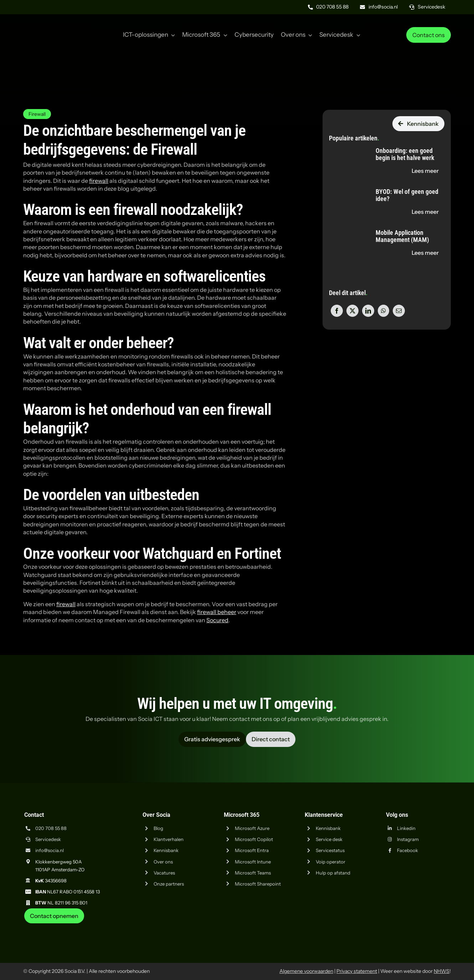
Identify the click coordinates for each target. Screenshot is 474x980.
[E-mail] (399, 311)
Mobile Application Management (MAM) (402, 236)
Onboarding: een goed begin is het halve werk (405, 154)
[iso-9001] (397, 926)
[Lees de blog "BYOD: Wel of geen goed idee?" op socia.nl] (425, 212)
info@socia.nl (50, 850)
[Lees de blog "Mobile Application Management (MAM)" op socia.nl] (425, 253)
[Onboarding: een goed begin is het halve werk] (346, 148)
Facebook (408, 850)
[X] (352, 311)
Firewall (37, 114)
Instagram (408, 839)
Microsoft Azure (252, 828)
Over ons (163, 862)
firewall (99, 181)
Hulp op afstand (333, 873)
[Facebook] (337, 311)
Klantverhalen (169, 839)
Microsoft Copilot (254, 839)
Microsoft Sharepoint (258, 884)
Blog (158, 828)
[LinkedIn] (368, 311)
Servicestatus (330, 850)
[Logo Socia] (50, 24)
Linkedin (406, 828)
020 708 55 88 (51, 828)
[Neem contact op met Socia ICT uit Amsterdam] (54, 916)
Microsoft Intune (253, 862)
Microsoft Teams (253, 873)
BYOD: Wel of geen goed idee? (407, 195)
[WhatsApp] (383, 311)
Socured (217, 620)
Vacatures (164, 873)
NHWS (442, 971)
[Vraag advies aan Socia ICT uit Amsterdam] (212, 739)
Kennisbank (166, 850)
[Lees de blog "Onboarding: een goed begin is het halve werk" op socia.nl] (425, 171)
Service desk (329, 839)
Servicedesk (48, 839)
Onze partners (169, 884)
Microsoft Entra (252, 850)
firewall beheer (217, 612)
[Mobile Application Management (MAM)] (346, 229)
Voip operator (331, 862)
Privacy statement (357, 971)
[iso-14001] (433, 926)
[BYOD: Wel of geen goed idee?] (346, 189)
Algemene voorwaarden (306, 971)
